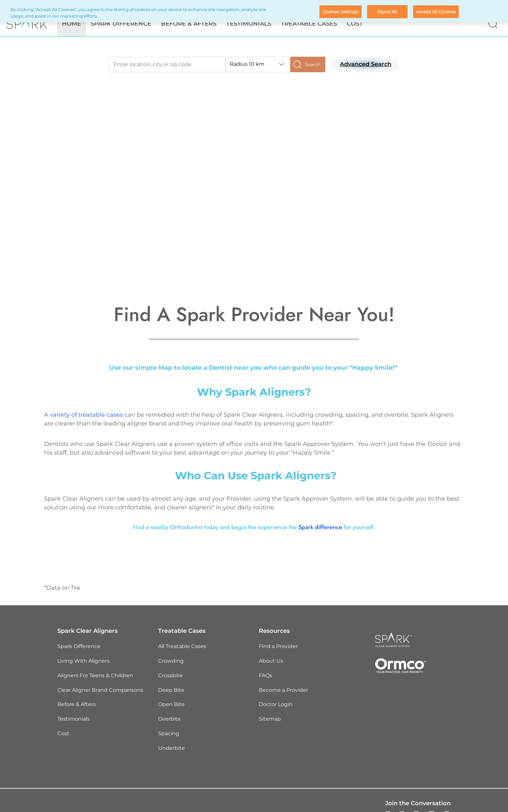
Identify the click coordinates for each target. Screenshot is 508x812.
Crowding (171, 661)
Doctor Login (276, 705)
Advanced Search (366, 64)
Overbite (169, 719)
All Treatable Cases (182, 647)
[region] (254, 11)
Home (71, 24)
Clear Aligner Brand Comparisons (100, 690)
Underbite (172, 748)
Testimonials (249, 24)
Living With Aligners (83, 661)
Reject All (387, 11)
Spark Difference (79, 647)
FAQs (266, 676)
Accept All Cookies (436, 11)
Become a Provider (283, 690)
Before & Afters (189, 24)
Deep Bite (171, 690)
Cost (355, 24)
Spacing (169, 734)
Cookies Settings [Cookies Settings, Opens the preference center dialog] (341, 11)
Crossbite (170, 676)
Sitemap (270, 719)
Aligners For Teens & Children (95, 676)
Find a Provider (278, 647)
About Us (271, 661)
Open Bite (171, 705)
